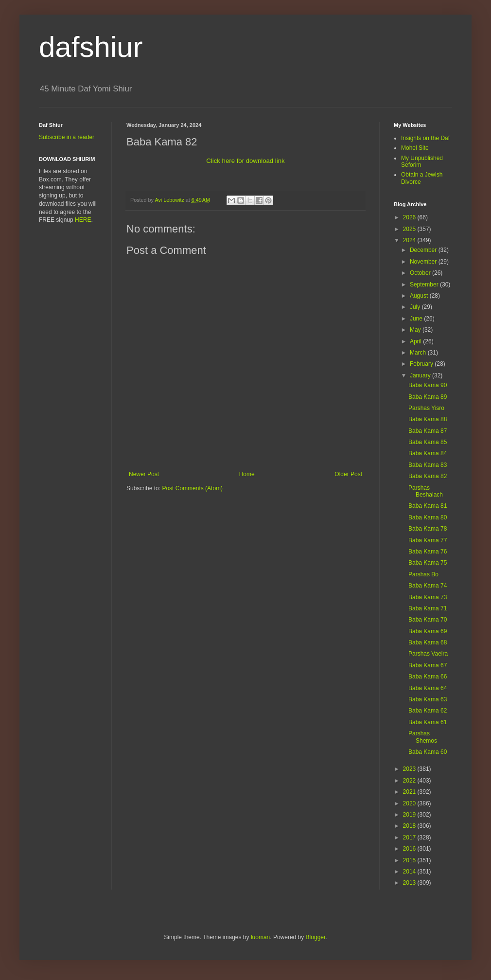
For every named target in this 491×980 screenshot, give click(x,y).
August (420, 296)
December (424, 250)
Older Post (348, 474)
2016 (410, 849)
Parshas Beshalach (426, 491)
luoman (260, 937)
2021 (410, 792)
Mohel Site (415, 148)
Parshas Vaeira (428, 654)
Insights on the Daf (425, 138)
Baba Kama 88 (428, 419)
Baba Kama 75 (428, 563)
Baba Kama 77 (428, 540)
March (419, 353)
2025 (410, 229)
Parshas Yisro (426, 408)
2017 (410, 837)
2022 (410, 781)
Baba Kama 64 (428, 688)
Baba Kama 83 (428, 465)
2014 (410, 872)
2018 (410, 826)
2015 (410, 860)
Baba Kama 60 (428, 752)
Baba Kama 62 (428, 711)
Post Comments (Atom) (192, 488)
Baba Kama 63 (428, 699)
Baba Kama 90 (428, 385)
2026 (410, 217)
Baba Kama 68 (428, 642)
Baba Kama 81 (428, 506)
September (425, 285)
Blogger (316, 937)
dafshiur (91, 47)
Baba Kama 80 (428, 517)
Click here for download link (245, 161)
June (417, 319)
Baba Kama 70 (428, 620)
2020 (410, 803)
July (416, 307)
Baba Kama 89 (428, 397)
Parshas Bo (423, 574)
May (416, 330)
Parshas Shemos (423, 737)
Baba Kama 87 (428, 431)
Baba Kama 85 (428, 442)
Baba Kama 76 (428, 552)
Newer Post (144, 474)
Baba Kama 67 (428, 665)
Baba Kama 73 (428, 597)
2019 (410, 815)
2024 (410, 240)
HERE (83, 220)
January (421, 375)
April (416, 341)
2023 (410, 769)
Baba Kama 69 (428, 631)
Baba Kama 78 (428, 529)
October (421, 273)
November (424, 262)
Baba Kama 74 (428, 586)
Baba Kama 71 (428, 608)
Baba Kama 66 (428, 677)
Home (247, 474)
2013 (410, 883)
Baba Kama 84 (428, 453)
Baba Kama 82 (428, 476)
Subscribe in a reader (67, 137)
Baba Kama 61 (428, 722)
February (422, 364)
